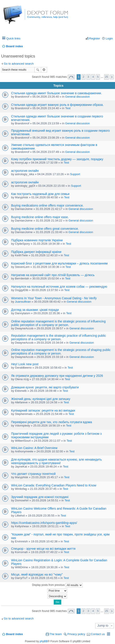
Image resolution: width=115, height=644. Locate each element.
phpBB (44, 641)
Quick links (13, 38)
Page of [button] (71, 77)
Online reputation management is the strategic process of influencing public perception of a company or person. (58, 323)
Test (68, 108)
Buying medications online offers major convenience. (47, 205)
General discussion (78, 97)
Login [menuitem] (109, 38)
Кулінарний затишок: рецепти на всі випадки (43, 410)
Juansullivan (23, 302)
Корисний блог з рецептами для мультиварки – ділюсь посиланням (59, 263)
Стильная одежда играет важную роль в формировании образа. (57, 105)
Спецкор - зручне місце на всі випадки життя (43, 549)
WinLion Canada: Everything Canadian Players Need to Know (54, 485)
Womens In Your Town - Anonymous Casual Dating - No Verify (54, 298)
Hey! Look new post (25, 364)
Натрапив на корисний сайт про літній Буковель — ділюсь (53, 275)
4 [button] (93, 77)
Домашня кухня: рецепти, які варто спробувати (45, 387)
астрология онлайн (25, 171)
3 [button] (88, 77)
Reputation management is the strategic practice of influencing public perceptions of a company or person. (58, 337)
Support (75, 174)
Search (38, 70)
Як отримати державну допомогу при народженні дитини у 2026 (57, 376)
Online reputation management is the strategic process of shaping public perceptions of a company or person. (61, 352)
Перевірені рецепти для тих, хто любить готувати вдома (52, 422)
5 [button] (98, 77)
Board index (14, 634)
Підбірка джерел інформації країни (36, 252)
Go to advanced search (19, 64)
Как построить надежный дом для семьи (40, 194)
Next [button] (112, 77)
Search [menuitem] (111, 46)
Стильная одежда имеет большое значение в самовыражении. (57, 93)
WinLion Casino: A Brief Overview (34, 448)
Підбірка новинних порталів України (37, 240)
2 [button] (84, 77)
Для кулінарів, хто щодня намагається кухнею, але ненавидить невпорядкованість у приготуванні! (57, 461)
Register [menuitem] (95, 38)
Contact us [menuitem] (98, 634)
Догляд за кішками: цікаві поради (35, 310)
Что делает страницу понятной (33, 474)
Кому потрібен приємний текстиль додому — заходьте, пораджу (57, 159)
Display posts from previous (57, 585)
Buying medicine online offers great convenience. (45, 229)
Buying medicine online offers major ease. (40, 217)
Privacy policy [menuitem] (76, 634)
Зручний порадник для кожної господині (40, 497)
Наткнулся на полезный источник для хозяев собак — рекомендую (59, 287)
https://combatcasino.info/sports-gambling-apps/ (44, 523)
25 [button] (106, 77)
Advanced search (44, 70)
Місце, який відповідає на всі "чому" (37, 574)
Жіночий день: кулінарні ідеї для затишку (41, 399)
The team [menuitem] (56, 634)
